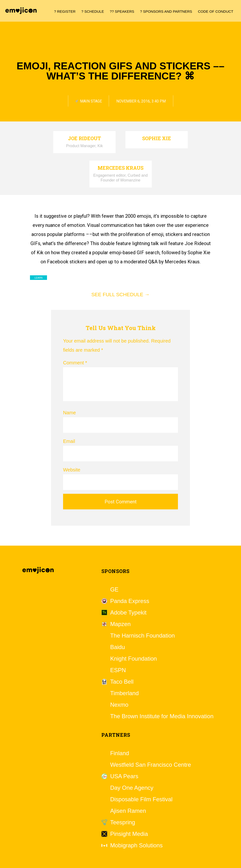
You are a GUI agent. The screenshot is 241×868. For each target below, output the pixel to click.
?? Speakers (122, 11)
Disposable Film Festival (141, 799)
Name (69, 413)
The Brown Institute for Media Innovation (162, 716)
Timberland (124, 693)
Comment (75, 363)
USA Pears (124, 776)
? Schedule (93, 11)
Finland (120, 753)
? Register (65, 11)
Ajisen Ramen (128, 811)
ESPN (118, 670)
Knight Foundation (133, 659)
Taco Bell (122, 682)
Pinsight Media (129, 834)
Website (72, 470)
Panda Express (130, 601)
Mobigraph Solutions (136, 845)
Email (69, 441)
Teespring (123, 822)
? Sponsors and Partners (166, 11)
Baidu (117, 647)
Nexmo (119, 705)
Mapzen (120, 624)
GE (114, 590)
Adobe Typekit (128, 613)
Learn (38, 278)
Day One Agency (132, 788)
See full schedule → (120, 294)
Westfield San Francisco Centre (150, 765)
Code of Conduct (216, 11)
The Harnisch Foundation (142, 636)
